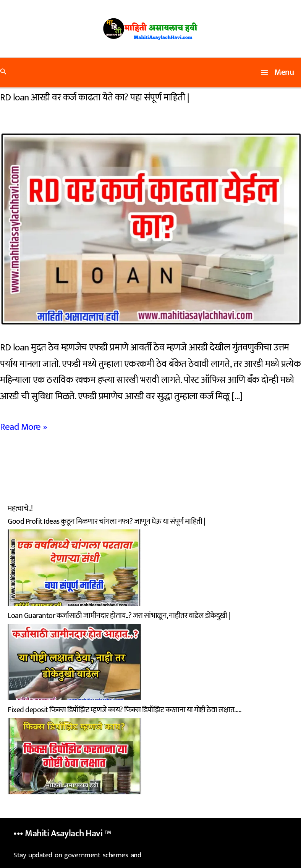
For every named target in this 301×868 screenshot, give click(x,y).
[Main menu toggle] (277, 73)
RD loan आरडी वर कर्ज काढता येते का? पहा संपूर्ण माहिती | (94, 98)
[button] (3, 73)
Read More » (24, 427)
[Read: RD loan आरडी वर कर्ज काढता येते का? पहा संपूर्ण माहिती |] (150, 228)
